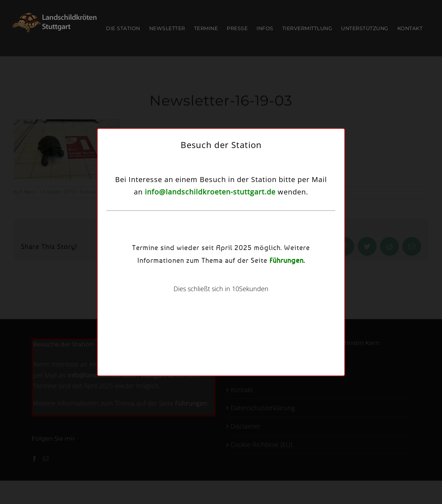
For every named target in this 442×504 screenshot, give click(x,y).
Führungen (287, 260)
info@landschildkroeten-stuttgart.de (210, 192)
